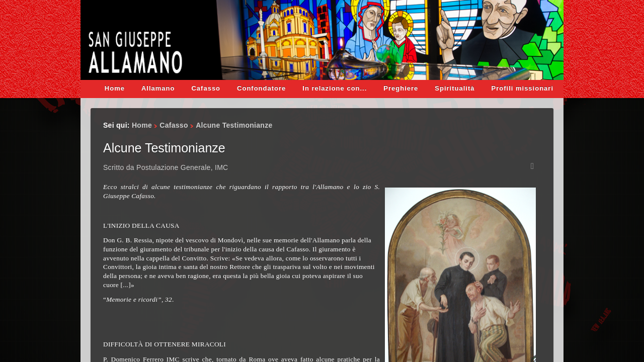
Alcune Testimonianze (164, 148)
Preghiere (401, 88)
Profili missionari (522, 88)
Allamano (158, 88)
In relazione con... (335, 88)
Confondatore (261, 88)
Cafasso (206, 88)
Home (115, 88)
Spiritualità (455, 88)
